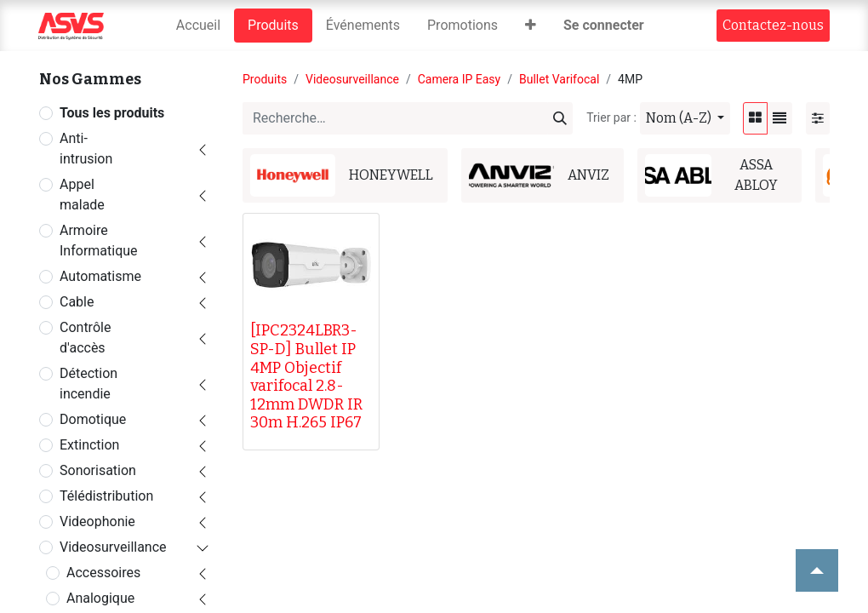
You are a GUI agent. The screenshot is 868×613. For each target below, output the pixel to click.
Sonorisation (98, 470)
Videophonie (97, 521)
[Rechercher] (560, 118)
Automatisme (100, 276)
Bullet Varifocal (559, 79)
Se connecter (604, 25)
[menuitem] (198, 26)
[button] (531, 26)
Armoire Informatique (99, 241)
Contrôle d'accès (85, 338)
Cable (77, 302)
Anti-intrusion (86, 149)
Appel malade (82, 195)
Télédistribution (106, 496)
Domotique (93, 419)
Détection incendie (89, 384)
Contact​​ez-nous (773, 25)
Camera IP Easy (460, 79)
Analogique (100, 598)
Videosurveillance (113, 547)
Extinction (89, 445)
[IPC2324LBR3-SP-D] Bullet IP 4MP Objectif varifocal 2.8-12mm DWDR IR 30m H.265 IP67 (306, 376)
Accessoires (103, 573)
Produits (265, 79)
